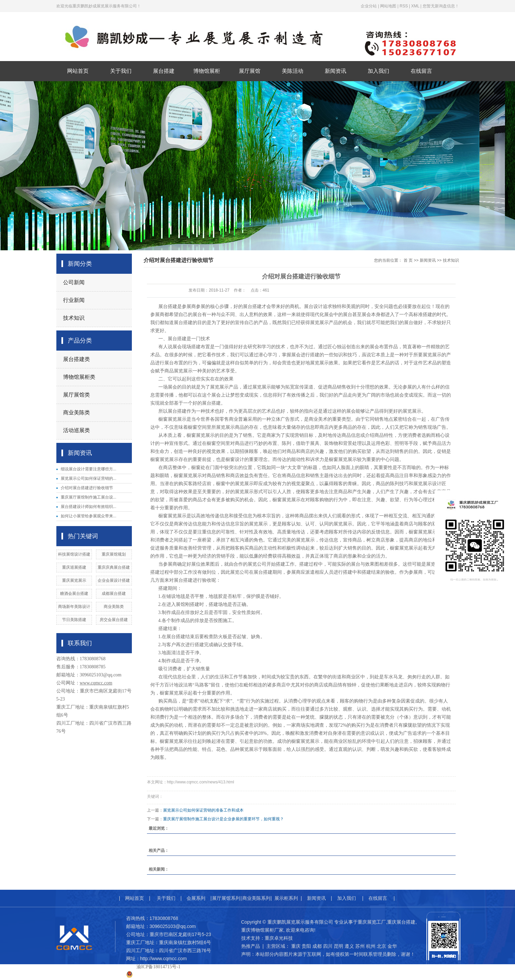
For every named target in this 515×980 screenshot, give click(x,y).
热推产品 (251, 946)
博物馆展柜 (207, 71)
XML (415, 6)
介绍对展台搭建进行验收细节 (87, 488)
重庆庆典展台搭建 (114, 567)
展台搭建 (164, 71)
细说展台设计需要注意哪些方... (89, 469)
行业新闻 (74, 300)
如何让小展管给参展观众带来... (89, 516)
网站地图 (388, 6)
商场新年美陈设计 (74, 607)
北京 (381, 946)
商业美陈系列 (256, 898)
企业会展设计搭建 (114, 580)
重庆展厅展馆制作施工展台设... (89, 497)
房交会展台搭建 (114, 620)
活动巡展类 (76, 430)
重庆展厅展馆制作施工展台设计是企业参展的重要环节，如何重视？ (223, 819)
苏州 (360, 946)
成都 (317, 946)
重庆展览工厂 (372, 922)
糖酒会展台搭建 (74, 594)
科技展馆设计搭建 (74, 554)
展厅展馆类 (76, 395)
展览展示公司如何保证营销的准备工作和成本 (203, 810)
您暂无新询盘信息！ (441, 6)
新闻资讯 (336, 71)
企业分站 (369, 6)
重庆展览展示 (74, 580)
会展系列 (196, 898)
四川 (328, 946)
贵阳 (306, 946)
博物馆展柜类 (79, 377)
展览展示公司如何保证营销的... (89, 478)
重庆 (296, 946)
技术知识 (74, 318)
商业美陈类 (76, 412)
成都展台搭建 (114, 594)
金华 (392, 946)
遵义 (349, 946)
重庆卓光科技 (279, 938)
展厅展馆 (250, 71)
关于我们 (121, 71)
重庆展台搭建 (401, 922)
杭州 (371, 946)
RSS (404, 6)
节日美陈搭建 (74, 620)
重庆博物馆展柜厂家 (262, 930)
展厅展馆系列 (226, 898)
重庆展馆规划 (114, 554)
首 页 (408, 260)
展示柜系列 (286, 898)
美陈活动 (293, 71)
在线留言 (421, 71)
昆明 (339, 946)
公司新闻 (74, 282)
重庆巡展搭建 (74, 567)
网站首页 (78, 71)
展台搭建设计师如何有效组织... (89, 507)
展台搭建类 (76, 359)
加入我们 (378, 71)
